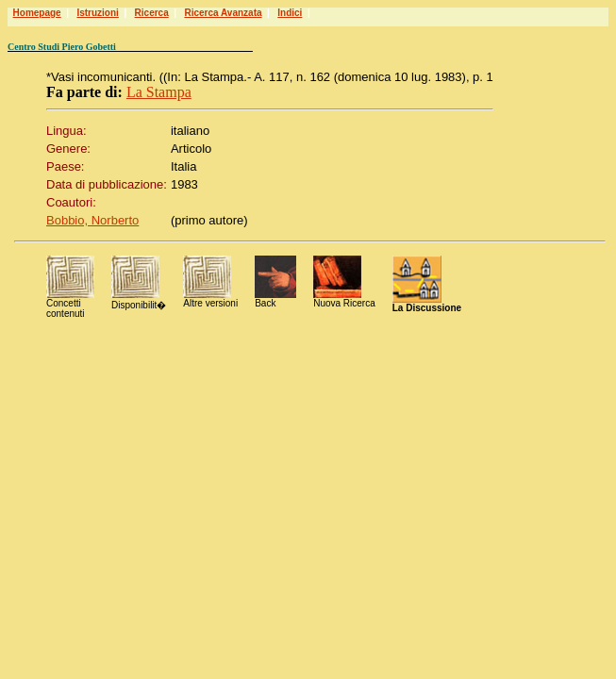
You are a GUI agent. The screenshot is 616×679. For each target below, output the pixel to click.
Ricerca (152, 13)
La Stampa (159, 92)
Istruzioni (97, 13)
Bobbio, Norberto (92, 220)
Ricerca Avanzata (223, 13)
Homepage (37, 13)
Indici (290, 13)
